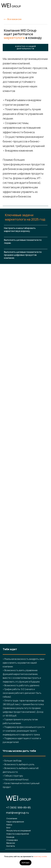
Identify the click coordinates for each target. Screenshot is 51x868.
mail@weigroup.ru (17, 813)
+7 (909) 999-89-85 (18, 807)
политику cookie (40, 856)
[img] (46, 6)
